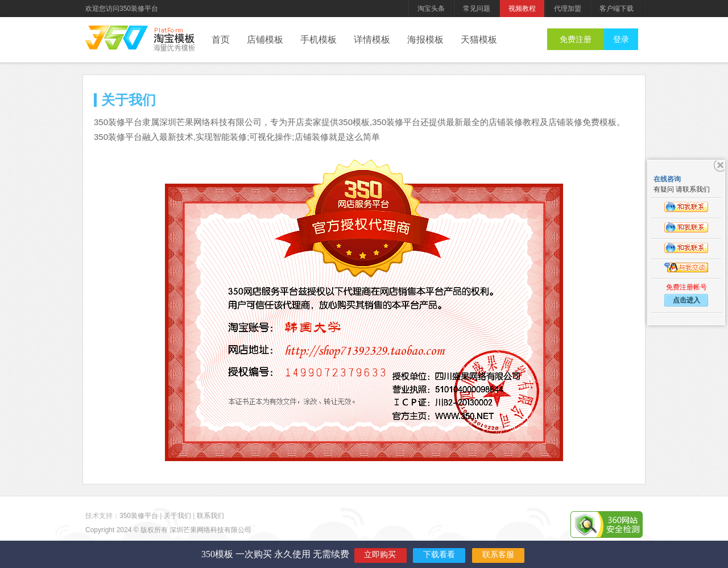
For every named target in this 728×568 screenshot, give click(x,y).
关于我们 (177, 516)
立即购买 (380, 555)
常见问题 (477, 9)
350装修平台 (117, 38)
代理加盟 (568, 9)
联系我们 (210, 516)
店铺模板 (265, 40)
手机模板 (318, 40)
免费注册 (576, 39)
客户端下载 (617, 9)
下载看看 (439, 555)
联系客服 (498, 555)
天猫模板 (479, 40)
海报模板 (425, 40)
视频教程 (522, 9)
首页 (221, 40)
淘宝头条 (431, 9)
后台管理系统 (174, 40)
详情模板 (372, 40)
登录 (621, 39)
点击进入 (686, 300)
